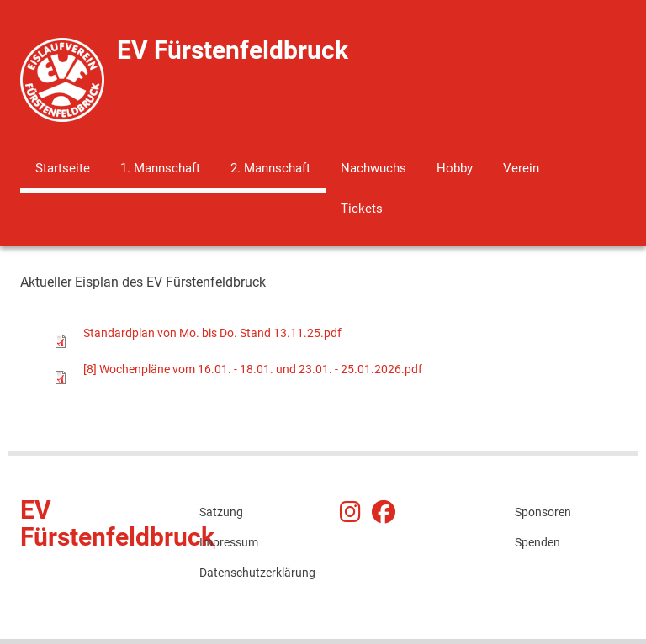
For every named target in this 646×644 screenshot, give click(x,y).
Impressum (229, 542)
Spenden (537, 542)
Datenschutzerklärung (255, 573)
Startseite (63, 168)
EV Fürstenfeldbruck (233, 50)
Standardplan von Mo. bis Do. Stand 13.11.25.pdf (212, 333)
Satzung (221, 512)
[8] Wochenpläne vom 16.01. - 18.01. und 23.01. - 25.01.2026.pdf (253, 369)
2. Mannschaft (270, 168)
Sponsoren (543, 512)
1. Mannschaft (160, 168)
